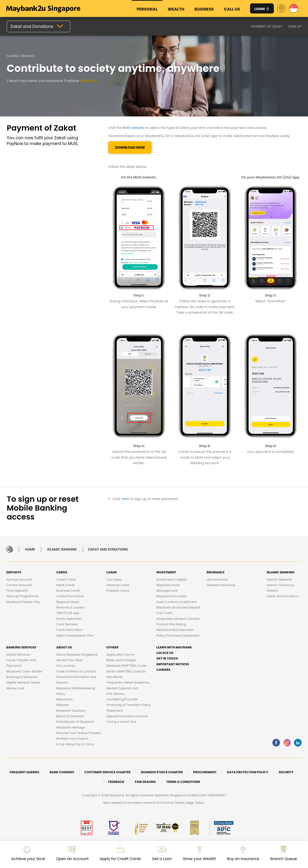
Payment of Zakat (267, 26)
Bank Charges (62, 772)
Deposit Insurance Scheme (127, 716)
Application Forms (120, 655)
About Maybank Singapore (77, 655)
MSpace (63, 705)
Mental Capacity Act (122, 688)
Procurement (205, 772)
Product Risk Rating (171, 624)
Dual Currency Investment (177, 602)
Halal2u (273, 591)
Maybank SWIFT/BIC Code (126, 666)
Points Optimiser (69, 619)
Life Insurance (217, 580)
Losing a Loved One (121, 722)
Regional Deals (68, 602)
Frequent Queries (24, 772)
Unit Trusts (164, 613)
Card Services (67, 624)
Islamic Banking (62, 549)
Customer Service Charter (107, 772)
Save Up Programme (22, 596)
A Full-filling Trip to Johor (75, 744)
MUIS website (133, 128)
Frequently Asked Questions (128, 682)
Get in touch (167, 658)
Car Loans (114, 580)
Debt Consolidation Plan (75, 636)
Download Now (130, 147)
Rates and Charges (121, 660)
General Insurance (221, 585)
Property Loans (118, 591)
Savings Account (19, 580)
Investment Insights (172, 580)
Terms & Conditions (183, 782)
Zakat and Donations (283, 596)
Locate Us (165, 653)
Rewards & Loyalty (70, 607)
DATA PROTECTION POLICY (247, 772)
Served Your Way (69, 660)
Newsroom (65, 699)
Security (286, 772)
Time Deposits (17, 591)
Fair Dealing (145, 782)
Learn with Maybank (174, 647)
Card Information (70, 630)
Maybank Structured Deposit (178, 607)
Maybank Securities (171, 596)
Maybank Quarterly (71, 711)
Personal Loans (118, 585)
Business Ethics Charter (162, 772)
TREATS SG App (68, 613)
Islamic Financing (280, 585)
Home (30, 549)
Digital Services (18, 655)
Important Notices (173, 664)
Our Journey (66, 666)
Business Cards (68, 591)
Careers (163, 670)
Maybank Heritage (71, 727)
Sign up (295, 26)
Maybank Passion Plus (23, 602)
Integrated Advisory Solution (178, 619)
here (125, 499)
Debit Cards (65, 585)
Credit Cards (66, 580)
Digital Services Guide (23, 682)
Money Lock (15, 688)
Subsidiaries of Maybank (75, 722)
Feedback (116, 782)
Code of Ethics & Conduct (76, 671)
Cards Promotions (70, 596)
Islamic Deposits (279, 580)
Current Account (19, 585)
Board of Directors (70, 716)
